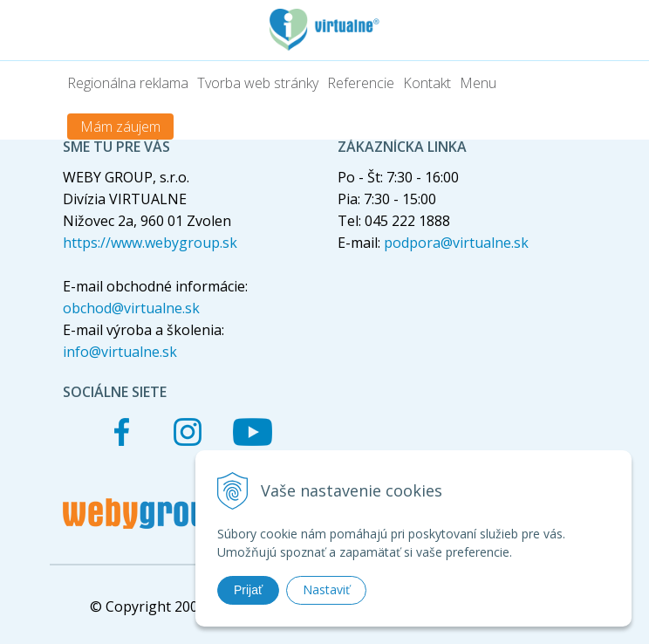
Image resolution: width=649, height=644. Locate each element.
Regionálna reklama (128, 83)
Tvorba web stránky (258, 83)
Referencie (361, 83)
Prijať (248, 590)
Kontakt (427, 83)
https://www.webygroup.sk (150, 243)
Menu (478, 83)
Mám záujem (120, 127)
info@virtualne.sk (120, 352)
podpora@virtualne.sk (456, 243)
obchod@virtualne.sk (131, 308)
